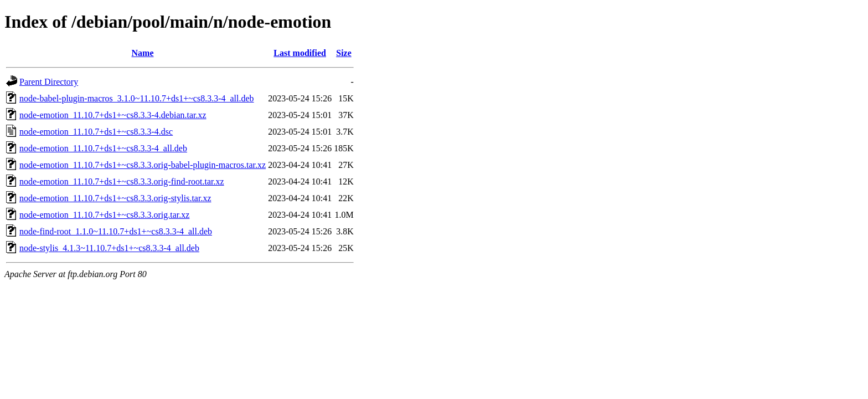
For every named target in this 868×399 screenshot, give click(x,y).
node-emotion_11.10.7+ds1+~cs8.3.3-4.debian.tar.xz (113, 115)
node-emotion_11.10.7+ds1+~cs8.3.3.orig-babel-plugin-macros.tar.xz (143, 165)
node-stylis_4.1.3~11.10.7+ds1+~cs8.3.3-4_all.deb (109, 248)
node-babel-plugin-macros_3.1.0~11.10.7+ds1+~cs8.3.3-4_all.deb (137, 98)
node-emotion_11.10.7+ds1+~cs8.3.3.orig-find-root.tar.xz (122, 181)
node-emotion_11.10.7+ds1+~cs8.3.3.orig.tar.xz (104, 215)
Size (344, 53)
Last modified (300, 53)
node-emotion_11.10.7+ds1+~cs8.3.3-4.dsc (96, 132)
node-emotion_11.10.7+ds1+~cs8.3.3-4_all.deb (103, 148)
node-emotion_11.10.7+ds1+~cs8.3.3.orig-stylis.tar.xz (115, 198)
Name (143, 53)
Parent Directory (49, 82)
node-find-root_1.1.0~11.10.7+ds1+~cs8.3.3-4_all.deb (116, 231)
